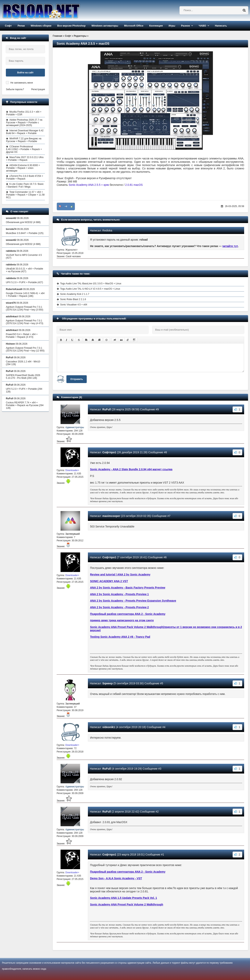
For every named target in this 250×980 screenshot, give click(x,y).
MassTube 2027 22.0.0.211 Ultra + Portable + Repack (25, 159)
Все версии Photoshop (71, 26)
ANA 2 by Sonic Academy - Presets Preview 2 (119, 607)
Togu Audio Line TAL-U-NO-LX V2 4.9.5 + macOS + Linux (90, 289)
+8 (66, 206)
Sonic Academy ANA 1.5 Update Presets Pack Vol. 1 (124, 898)
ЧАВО (202, 26)
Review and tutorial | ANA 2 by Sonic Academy (120, 574)
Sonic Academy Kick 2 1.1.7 (75, 294)
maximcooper (111, 516)
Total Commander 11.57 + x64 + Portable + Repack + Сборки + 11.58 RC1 (25, 195)
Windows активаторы (105, 26)
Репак (21, 26)
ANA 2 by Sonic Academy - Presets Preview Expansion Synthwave (133, 601)
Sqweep (108, 683)
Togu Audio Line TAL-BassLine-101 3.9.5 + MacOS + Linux (91, 284)
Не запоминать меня (22, 83)
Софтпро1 (109, 452)
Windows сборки (41, 26)
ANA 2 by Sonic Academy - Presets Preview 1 (119, 594)
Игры (172, 26)
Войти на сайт (25, 73)
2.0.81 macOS (134, 185)
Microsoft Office (134, 26)
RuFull (107, 409)
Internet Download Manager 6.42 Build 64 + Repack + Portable (25, 132)
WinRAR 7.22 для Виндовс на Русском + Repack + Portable (24, 140)
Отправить (77, 379)
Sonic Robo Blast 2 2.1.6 (73, 299)
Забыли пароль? (15, 89)
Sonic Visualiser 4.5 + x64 (74, 305)
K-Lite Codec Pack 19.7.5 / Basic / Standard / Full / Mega (25, 185)
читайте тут (230, 246)
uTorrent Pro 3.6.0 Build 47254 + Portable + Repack (25, 177)
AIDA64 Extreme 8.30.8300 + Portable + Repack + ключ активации (23, 168)
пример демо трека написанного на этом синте (122, 620)
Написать (221, 26)
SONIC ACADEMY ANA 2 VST (109, 581)
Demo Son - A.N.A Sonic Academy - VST (116, 878)
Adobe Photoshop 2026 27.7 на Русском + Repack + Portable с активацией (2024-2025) (24, 123)
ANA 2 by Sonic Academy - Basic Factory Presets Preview (128, 588)
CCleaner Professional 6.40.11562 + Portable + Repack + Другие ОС (24, 149)
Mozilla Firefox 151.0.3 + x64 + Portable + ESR (24, 113)
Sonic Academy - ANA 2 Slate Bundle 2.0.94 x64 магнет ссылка (131, 469)
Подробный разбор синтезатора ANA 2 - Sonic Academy (128, 614)
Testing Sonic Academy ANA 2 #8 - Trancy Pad (120, 637)
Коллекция (156, 26)
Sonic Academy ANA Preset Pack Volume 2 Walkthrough (127, 904)
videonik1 (109, 727)
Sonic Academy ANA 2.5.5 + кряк (89, 185)
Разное (185, 26)
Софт (8, 26)
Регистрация (38, 89)
